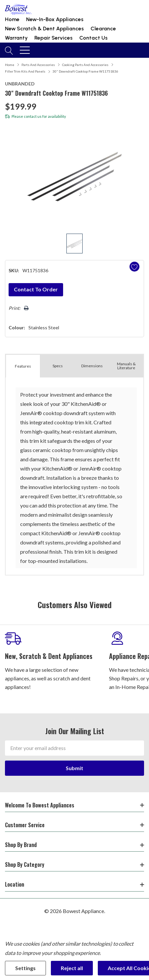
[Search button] (9, 50)
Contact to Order (36, 289)
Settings (25, 968)
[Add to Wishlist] (134, 267)
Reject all (72, 968)
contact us (33, 116)
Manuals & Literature (126, 366)
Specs (58, 366)
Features (23, 366)
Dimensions (92, 366)
